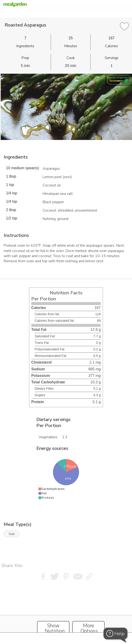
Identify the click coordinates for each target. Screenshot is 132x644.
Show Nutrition (55, 628)
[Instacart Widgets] (66, 611)
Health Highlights (119, 78)
